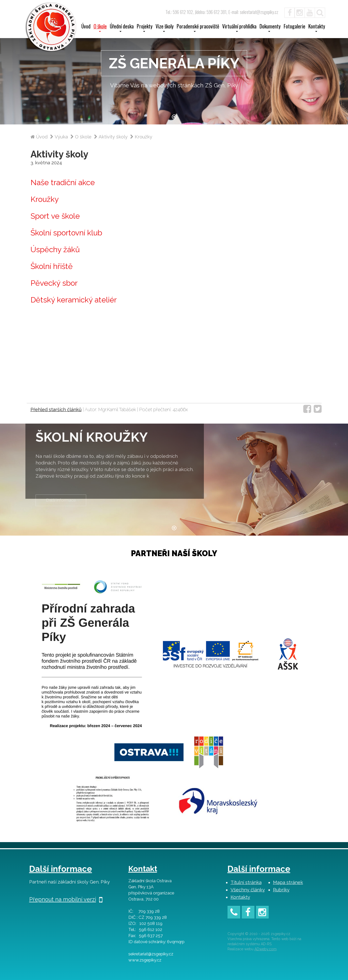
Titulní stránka (246, 882)
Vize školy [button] (165, 28)
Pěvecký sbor (54, 283)
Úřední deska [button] (122, 28)
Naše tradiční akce (63, 182)
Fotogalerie (294, 27)
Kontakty (240, 897)
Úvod (86, 27)
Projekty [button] (145, 28)
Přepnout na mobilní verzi (66, 899)
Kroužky (45, 199)
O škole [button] (100, 28)
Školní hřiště (52, 266)
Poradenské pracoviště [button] (198, 28)
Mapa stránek (288, 882)
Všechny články (248, 890)
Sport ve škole (55, 216)
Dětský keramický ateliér (74, 300)
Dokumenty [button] (270, 28)
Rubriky (281, 890)
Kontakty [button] (317, 28)
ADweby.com (266, 949)
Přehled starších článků (56, 409)
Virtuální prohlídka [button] (239, 28)
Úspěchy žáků (55, 250)
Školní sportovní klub (66, 233)
